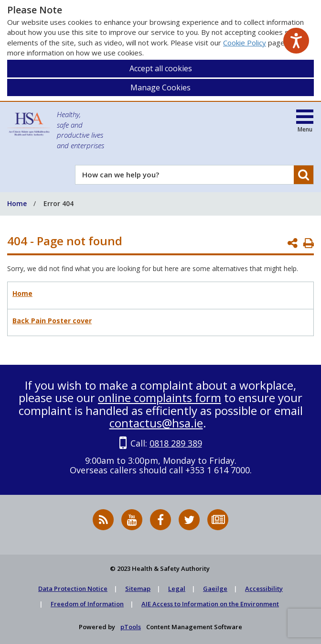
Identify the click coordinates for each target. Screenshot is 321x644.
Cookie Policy (245, 43)
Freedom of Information (87, 604)
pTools (131, 627)
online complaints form (160, 398)
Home (22, 293)
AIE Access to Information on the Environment (210, 604)
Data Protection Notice (73, 589)
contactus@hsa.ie (156, 423)
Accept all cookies (161, 68)
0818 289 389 (176, 443)
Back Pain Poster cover (52, 321)
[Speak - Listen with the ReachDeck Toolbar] (296, 41)
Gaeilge (215, 589)
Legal (177, 589)
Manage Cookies (160, 87)
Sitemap (138, 589)
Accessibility (264, 589)
